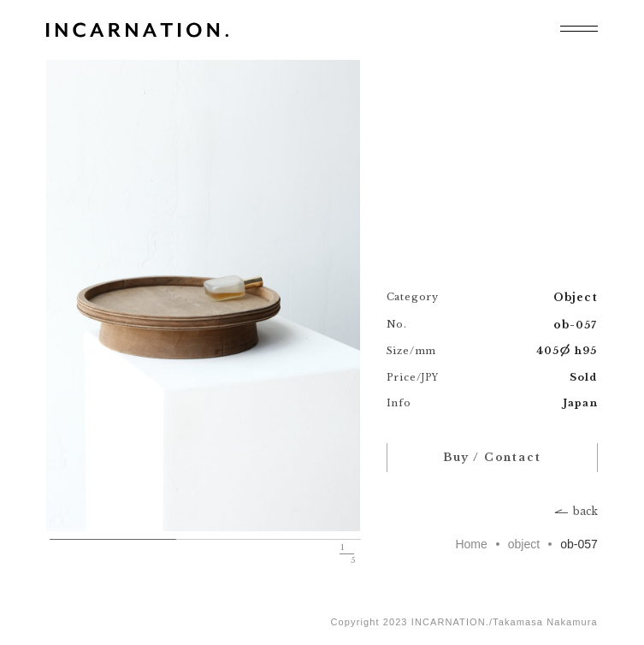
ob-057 (579, 544)
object (524, 544)
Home (471, 544)
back (585, 512)
